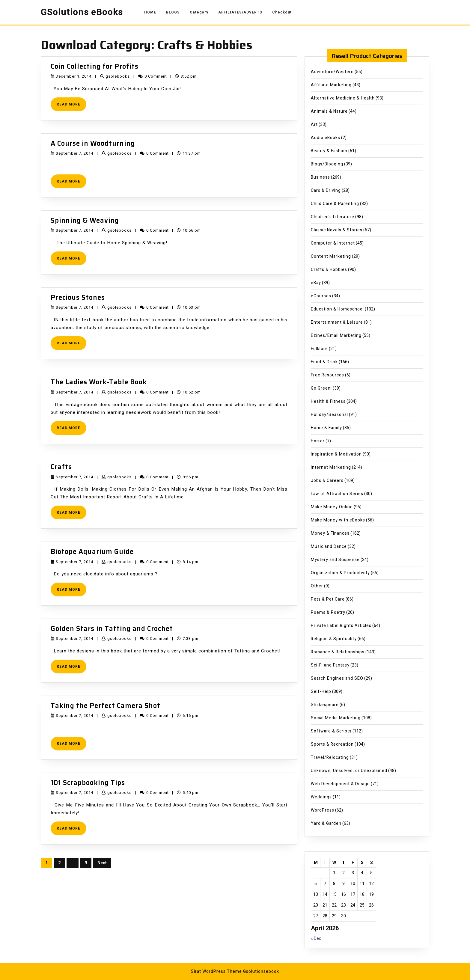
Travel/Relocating (330, 757)
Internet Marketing (331, 467)
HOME (150, 12)
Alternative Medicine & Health (343, 98)
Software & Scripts (331, 731)
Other (317, 586)
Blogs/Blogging (327, 164)
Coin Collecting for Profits (95, 66)
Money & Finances (330, 533)
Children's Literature (333, 217)
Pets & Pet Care (328, 599)
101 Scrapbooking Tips (88, 783)
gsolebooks (118, 76)
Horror (318, 441)
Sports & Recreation (332, 744)
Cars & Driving (326, 190)
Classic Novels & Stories (337, 230)
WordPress (323, 810)
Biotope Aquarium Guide (92, 552)
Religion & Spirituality (334, 639)
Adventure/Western (332, 72)
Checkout (282, 12)
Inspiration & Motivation (336, 454)
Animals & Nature (329, 111)
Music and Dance (329, 546)
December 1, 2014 (74, 76)
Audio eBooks (326, 138)
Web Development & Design (340, 784)
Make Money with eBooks (338, 520)
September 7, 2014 (74, 153)
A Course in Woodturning (93, 143)
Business (320, 177)
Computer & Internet (333, 243)
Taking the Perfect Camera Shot (106, 706)
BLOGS (173, 12)
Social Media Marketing (336, 718)
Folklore (319, 349)
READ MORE (71, 106)
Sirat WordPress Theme (216, 971)
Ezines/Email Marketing (336, 336)
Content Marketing (331, 256)
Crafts (61, 467)
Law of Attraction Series (337, 494)
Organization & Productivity (340, 573)
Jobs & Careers (327, 481)
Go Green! (321, 388)
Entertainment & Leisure (337, 322)
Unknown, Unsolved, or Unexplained (349, 771)
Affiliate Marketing (331, 85)
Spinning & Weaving (85, 220)
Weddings (321, 797)
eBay (316, 283)
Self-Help (321, 692)
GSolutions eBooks (82, 12)
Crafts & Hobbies (329, 270)
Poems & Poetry (328, 612)
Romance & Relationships (338, 652)
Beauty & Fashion (329, 151)
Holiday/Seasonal (329, 415)
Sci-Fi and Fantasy (330, 665)
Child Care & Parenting (335, 204)
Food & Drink (324, 362)
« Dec (316, 938)
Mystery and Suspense (335, 560)
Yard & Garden (326, 823)
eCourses (321, 296)
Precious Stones (78, 297)
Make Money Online (332, 507)
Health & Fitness (328, 401)
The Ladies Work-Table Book (99, 382)
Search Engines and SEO (337, 678)
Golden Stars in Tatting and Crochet (112, 629)
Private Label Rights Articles (341, 626)
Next (102, 863)
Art (314, 125)
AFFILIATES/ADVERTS (240, 12)
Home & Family (326, 428)
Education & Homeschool (337, 309)
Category (199, 12)
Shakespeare (325, 705)
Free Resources (327, 375)
